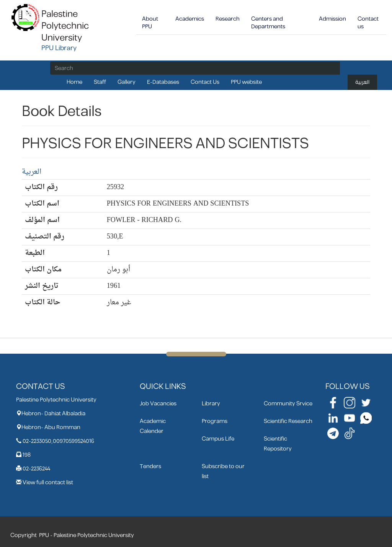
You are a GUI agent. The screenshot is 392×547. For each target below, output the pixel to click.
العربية (362, 82)
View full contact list (48, 483)
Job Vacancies (158, 404)
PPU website (246, 82)
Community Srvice (288, 404)
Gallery (127, 82)
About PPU (150, 23)
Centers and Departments (268, 23)
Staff (100, 82)
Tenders (150, 466)
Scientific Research (288, 421)
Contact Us (205, 82)
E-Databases (163, 82)
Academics (190, 19)
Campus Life (218, 439)
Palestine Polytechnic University (65, 26)
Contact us (368, 23)
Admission (332, 19)
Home (74, 82)
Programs (215, 421)
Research (228, 19)
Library (211, 404)
